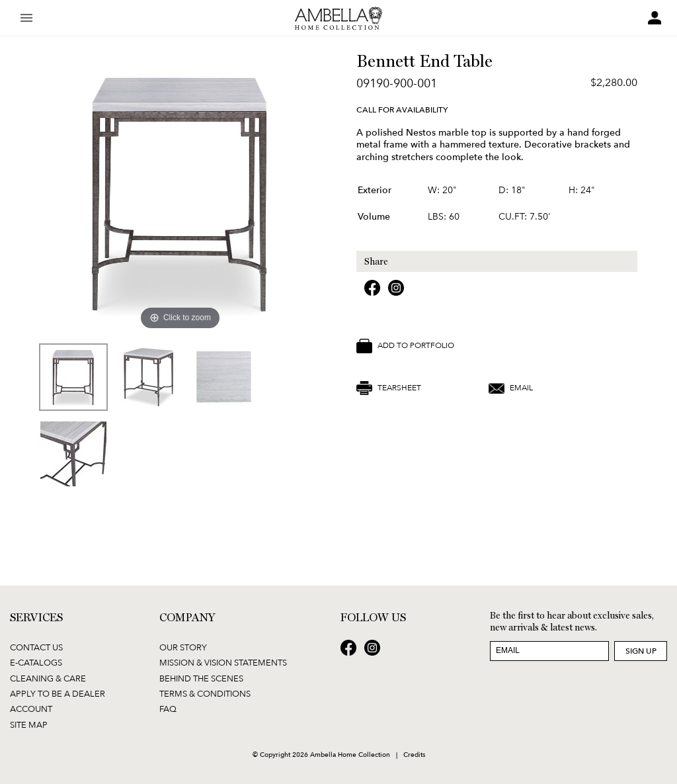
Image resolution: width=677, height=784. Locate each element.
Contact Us (36, 647)
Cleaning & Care (48, 678)
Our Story (183, 647)
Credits (414, 754)
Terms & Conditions (205, 693)
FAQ (168, 709)
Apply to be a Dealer (58, 693)
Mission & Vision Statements (223, 662)
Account (31, 709)
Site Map (29, 724)
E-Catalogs (36, 662)
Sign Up (641, 651)
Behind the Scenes (201, 678)
